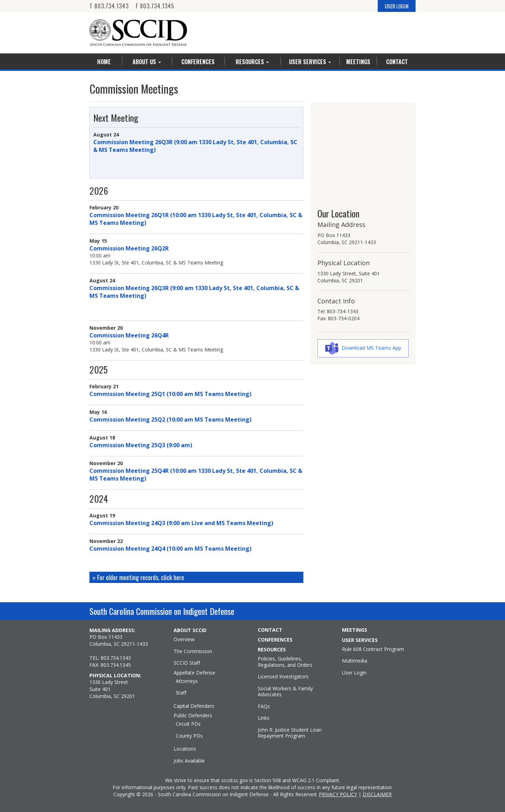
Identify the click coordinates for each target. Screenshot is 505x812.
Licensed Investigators (283, 677)
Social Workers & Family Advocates (285, 692)
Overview (184, 639)
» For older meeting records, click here (138, 577)
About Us (147, 62)
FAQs (264, 706)
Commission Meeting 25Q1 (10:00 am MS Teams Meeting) (170, 394)
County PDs (189, 736)
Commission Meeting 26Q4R (129, 335)
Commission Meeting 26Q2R (129, 248)
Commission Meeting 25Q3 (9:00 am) (141, 445)
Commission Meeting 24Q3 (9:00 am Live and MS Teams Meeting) (181, 523)
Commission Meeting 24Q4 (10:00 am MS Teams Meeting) (170, 549)
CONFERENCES (275, 640)
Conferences (198, 62)
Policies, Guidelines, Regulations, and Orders (285, 662)
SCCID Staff (187, 663)
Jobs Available (189, 761)
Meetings (358, 62)
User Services (310, 62)
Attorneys (187, 681)
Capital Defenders (194, 706)
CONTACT (270, 630)
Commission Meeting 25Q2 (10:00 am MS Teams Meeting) (170, 420)
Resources (252, 62)
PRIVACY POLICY (338, 794)
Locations (185, 749)
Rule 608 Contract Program (373, 649)
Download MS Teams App (371, 348)
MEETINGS (355, 630)
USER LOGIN (397, 6)
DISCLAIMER (377, 794)
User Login (354, 673)
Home (104, 62)
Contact (397, 62)
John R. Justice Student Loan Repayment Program (290, 733)
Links (264, 718)
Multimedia (355, 661)
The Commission (193, 651)
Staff (181, 693)
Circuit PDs (188, 724)
